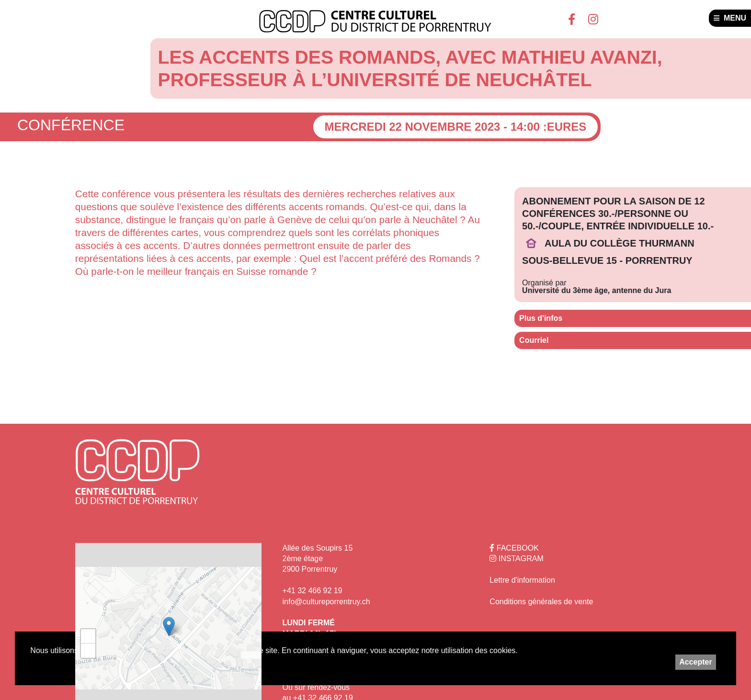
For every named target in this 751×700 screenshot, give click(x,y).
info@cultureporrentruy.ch (326, 602)
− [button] (88, 651)
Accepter (695, 662)
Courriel (534, 340)
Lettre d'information (522, 580)
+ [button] (88, 636)
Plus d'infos (541, 318)
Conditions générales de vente (541, 602)
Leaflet (251, 655)
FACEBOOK (514, 548)
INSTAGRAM (516, 559)
